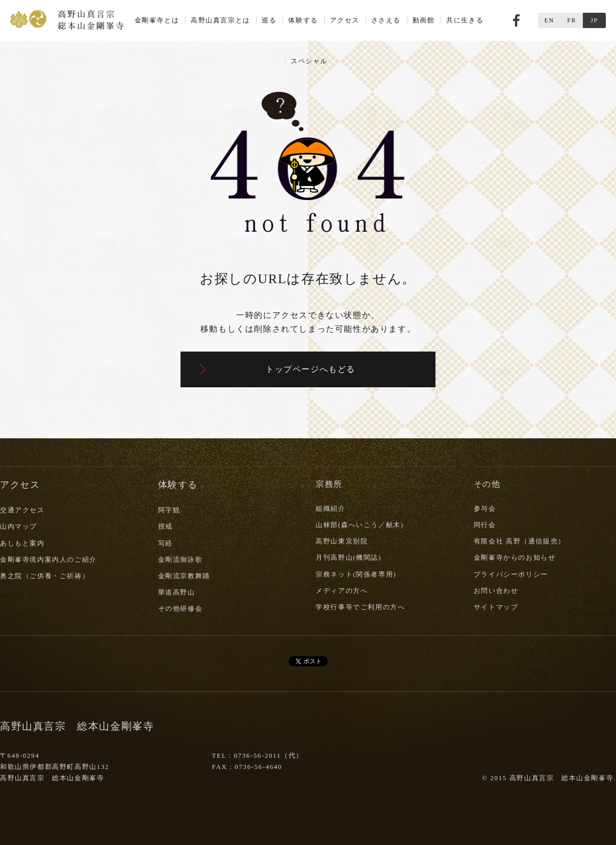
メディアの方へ (342, 591)
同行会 (485, 525)
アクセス (345, 20)
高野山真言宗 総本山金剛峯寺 (67, 19)
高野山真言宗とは (221, 20)
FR (572, 20)
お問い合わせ (496, 591)
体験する (303, 20)
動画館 (424, 20)
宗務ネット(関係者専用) (356, 574)
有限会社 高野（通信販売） (520, 541)
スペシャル (309, 61)
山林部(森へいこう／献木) (360, 525)
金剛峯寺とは (157, 20)
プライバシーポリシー (511, 574)
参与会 (485, 508)
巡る (269, 20)
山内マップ (19, 526)
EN (549, 20)
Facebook (516, 20)
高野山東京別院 (342, 541)
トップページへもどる (311, 369)
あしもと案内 (22, 543)
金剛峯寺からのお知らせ (515, 557)
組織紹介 (330, 508)
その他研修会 (181, 608)
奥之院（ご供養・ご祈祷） (45, 576)
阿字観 (169, 510)
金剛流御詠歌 (181, 560)
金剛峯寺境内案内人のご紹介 (48, 560)
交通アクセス (22, 510)
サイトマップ (496, 607)
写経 (165, 543)
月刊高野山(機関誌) (349, 557)
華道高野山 (177, 592)
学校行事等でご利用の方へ (360, 607)
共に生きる (465, 20)
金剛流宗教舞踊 (184, 576)
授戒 (165, 526)
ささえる (386, 20)
